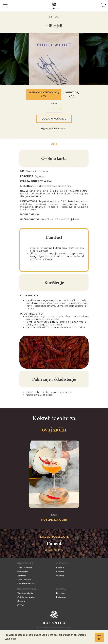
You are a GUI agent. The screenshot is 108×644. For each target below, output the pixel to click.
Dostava (21, 601)
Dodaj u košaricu (54, 119)
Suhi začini (22, 572)
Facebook (61, 593)
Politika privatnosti (26, 597)
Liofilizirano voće (25, 584)
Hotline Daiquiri (54, 520)
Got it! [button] (99, 637)
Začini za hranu (25, 580)
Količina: (54, 103)
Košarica (60, 572)
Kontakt (60, 568)
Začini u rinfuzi (25, 568)
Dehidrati (22, 576)
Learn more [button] (11, 639)
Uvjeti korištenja (25, 593)
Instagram (61, 597)
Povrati (21, 605)
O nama (60, 576)
